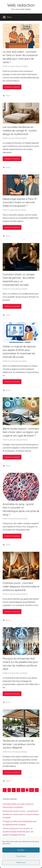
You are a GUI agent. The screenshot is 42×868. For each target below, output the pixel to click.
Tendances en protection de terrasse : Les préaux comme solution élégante (19, 744)
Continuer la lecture (12, 87)
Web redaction (21, 5)
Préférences (21, 863)
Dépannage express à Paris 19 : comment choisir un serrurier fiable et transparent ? (20, 202)
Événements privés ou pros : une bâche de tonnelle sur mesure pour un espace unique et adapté (21, 814)
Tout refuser (21, 856)
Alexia (24, 138)
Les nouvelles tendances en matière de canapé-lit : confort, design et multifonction (20, 131)
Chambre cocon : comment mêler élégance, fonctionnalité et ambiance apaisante (21, 586)
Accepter (21, 850)
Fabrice (25, 66)
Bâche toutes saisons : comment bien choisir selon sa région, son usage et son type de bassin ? (21, 432)
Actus (8, 96)
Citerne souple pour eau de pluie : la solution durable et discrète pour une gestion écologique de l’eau (18, 832)
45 (32, 790)
